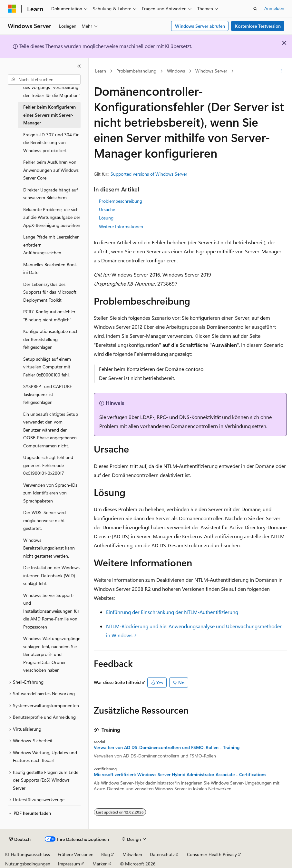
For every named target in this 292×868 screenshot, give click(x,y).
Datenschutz (162, 854)
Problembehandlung (136, 71)
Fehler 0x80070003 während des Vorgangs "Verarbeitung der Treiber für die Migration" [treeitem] (52, 87)
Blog (106, 854)
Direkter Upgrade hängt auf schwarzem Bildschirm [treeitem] (50, 194)
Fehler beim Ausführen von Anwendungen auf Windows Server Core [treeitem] (51, 170)
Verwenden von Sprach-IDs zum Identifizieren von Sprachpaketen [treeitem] (50, 493)
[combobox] (44, 80)
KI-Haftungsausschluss (28, 854)
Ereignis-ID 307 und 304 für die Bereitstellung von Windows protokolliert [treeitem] (51, 142)
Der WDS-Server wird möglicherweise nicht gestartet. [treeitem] (44, 520)
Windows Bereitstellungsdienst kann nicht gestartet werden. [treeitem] (49, 548)
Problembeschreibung (121, 201)
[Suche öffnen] (255, 9)
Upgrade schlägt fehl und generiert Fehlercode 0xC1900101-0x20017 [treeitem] (48, 465)
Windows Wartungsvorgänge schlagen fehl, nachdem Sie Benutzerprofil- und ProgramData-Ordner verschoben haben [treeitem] (52, 654)
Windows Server (211, 71)
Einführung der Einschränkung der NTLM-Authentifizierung (172, 612)
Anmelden (274, 8)
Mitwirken (132, 854)
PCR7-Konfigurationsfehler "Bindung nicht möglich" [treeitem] (49, 316)
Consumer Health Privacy (212, 854)
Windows (176, 71)
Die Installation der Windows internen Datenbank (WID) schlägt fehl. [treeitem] (51, 575)
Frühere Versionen (76, 854)
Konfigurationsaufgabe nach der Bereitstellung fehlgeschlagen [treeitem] (51, 339)
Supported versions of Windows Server (149, 174)
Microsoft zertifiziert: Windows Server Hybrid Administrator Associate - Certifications (180, 775)
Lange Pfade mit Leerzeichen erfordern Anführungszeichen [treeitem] (51, 245)
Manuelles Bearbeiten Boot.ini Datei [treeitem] (50, 268)
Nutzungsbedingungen (28, 864)
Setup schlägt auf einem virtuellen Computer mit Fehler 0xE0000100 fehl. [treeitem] (47, 367)
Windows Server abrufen (200, 26)
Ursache (107, 209)
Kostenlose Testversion (258, 26)
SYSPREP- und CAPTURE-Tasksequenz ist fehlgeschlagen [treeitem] (49, 394)
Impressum (69, 864)
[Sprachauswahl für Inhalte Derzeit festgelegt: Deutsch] (20, 839)
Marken (100, 864)
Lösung (106, 218)
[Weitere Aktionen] (281, 71)
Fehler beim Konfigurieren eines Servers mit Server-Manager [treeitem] (49, 115)
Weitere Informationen (121, 226)
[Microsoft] (12, 9)
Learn (101, 71)
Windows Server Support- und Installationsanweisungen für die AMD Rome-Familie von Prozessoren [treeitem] (51, 611)
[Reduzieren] (79, 66)
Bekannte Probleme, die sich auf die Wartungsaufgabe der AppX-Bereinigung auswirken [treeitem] (52, 217)
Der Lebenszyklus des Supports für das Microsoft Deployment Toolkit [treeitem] (50, 292)
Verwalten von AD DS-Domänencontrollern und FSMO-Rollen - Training (167, 747)
